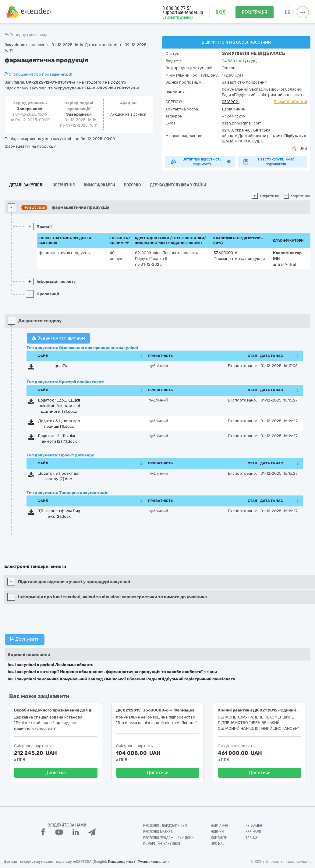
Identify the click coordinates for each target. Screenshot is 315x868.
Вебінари (253, 832)
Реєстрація (255, 12)
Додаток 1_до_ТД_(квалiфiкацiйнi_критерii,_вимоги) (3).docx (59, 406)
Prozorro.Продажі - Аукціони (168, 838)
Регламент (255, 826)
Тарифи (252, 838)
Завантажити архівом (58, 338)
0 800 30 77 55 (177, 8)
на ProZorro (91, 82)
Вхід (221, 12)
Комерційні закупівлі (162, 844)
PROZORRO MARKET (158, 832)
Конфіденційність (122, 862)
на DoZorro (116, 82)
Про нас (218, 844)
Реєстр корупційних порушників (268, 162)
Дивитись (56, 773)
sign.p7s (59, 366)
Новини (217, 832)
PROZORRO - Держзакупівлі (165, 826)
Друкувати (25, 639)
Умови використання (154, 862)
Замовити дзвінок (178, 17)
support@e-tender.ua (183, 12)
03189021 (231, 102)
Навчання (219, 826)
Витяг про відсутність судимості (200, 162)
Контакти (219, 838)
